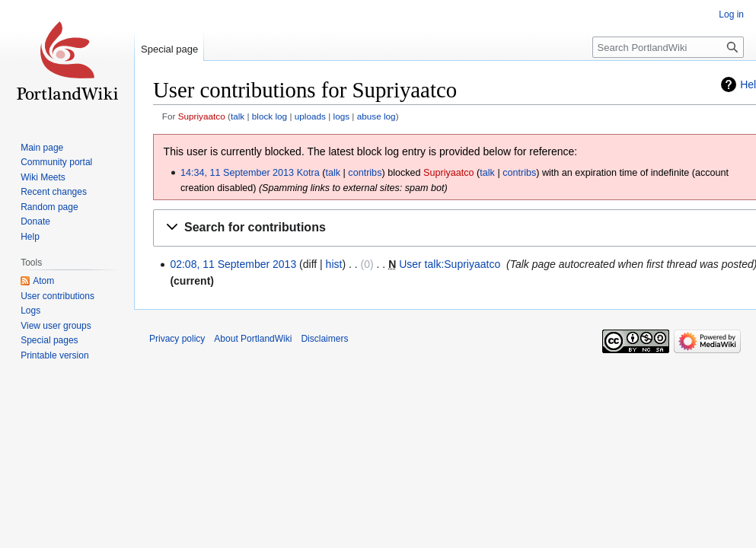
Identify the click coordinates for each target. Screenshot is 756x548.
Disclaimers (324, 339)
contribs (365, 173)
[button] (458, 228)
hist (334, 264)
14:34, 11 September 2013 (237, 173)
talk (238, 116)
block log (270, 116)
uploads (310, 116)
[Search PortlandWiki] (668, 47)
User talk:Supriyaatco (450, 264)
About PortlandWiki (253, 339)
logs (342, 116)
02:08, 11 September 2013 (233, 264)
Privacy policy (177, 339)
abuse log (376, 116)
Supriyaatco (202, 116)
